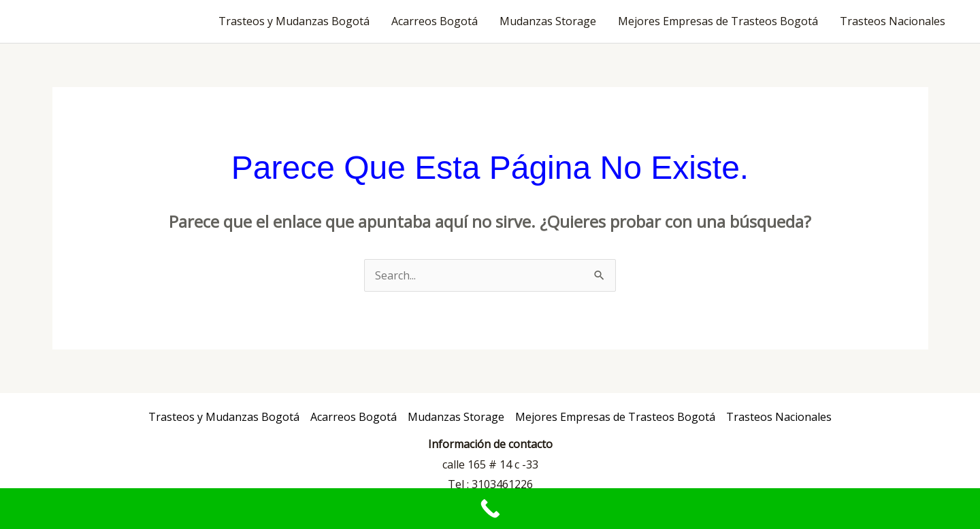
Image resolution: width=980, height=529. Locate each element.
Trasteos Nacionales (893, 21)
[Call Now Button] (490, 509)
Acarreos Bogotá (435, 21)
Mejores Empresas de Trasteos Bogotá (718, 21)
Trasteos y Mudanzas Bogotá (294, 21)
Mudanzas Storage (548, 21)
